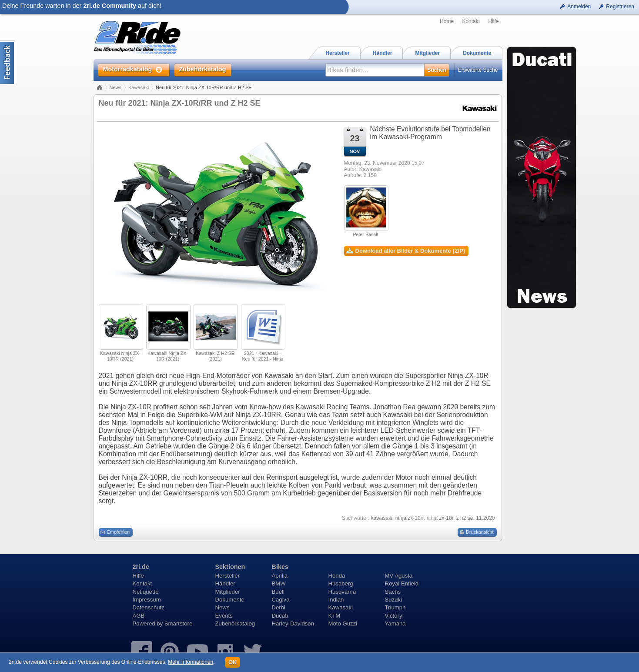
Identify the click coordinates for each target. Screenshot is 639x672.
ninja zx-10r (440, 518)
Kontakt (471, 21)
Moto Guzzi (343, 624)
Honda (337, 576)
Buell (278, 592)
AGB (139, 616)
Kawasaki (139, 87)
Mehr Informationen (191, 662)
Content (8, 63)
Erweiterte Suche (478, 70)
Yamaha (395, 624)
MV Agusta (399, 576)
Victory (394, 616)
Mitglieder (228, 592)
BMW (279, 583)
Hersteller (227, 576)
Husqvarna (342, 592)
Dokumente (230, 600)
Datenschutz (149, 607)
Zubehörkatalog (235, 624)
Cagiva (281, 600)
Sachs (393, 592)
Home (447, 21)
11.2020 (485, 518)
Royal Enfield (402, 583)
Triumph (395, 607)
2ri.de (141, 567)
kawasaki (382, 518)
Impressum (147, 600)
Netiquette (146, 592)
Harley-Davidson (293, 624)
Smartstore (179, 624)
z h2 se (465, 518)
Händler (225, 583)
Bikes (280, 567)
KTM (335, 616)
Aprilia (280, 576)
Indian (336, 600)
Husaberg (341, 583)
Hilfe (493, 21)
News (116, 87)
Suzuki (394, 600)
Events (224, 616)
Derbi (279, 607)
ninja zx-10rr (410, 518)
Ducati (280, 616)
